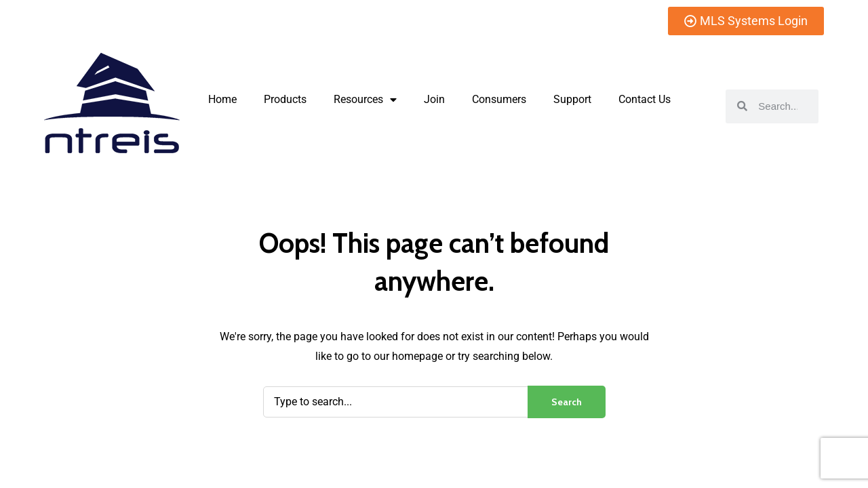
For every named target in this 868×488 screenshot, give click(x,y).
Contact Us (645, 99)
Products (285, 99)
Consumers (499, 99)
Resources (365, 100)
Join (434, 99)
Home (222, 99)
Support (572, 99)
